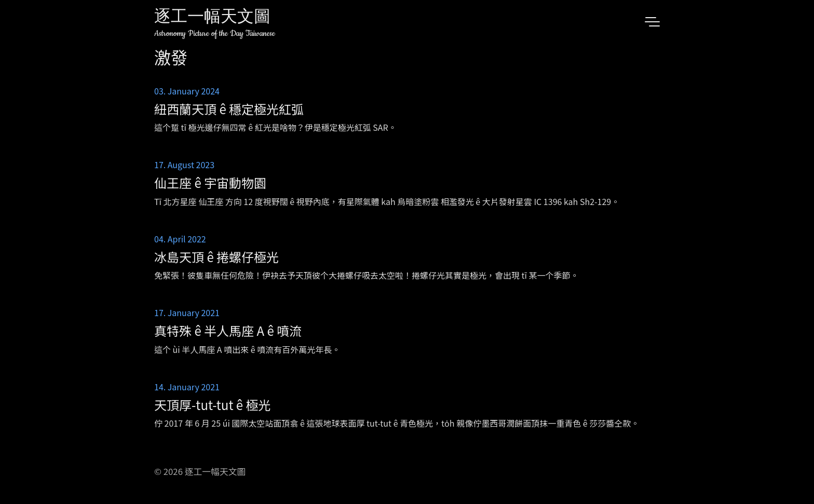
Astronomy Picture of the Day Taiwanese (215, 33)
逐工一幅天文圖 (212, 18)
